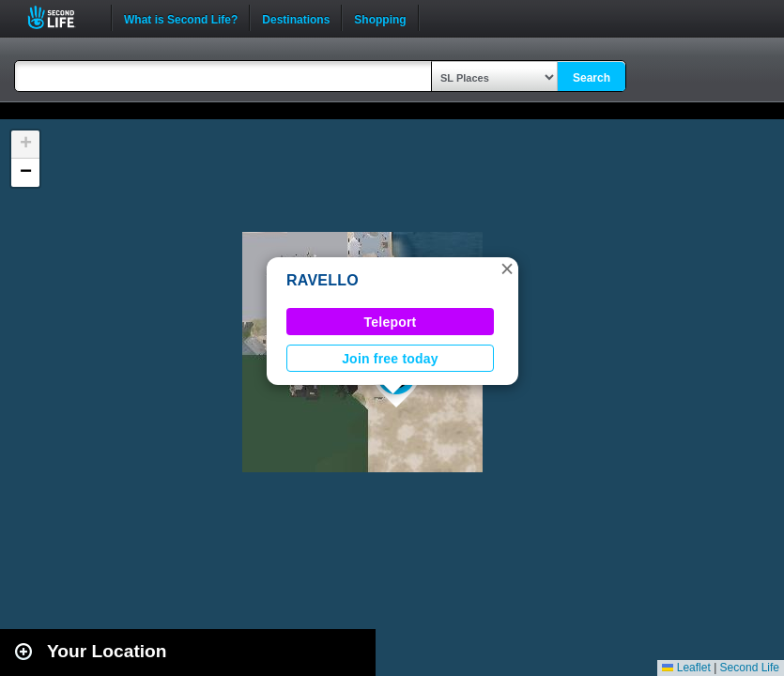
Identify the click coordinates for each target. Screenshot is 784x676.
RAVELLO (323, 280)
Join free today (390, 359)
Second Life (61, 17)
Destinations (296, 18)
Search (592, 78)
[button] (507, 269)
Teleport (391, 322)
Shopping (380, 18)
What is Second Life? (181, 18)
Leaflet (686, 668)
